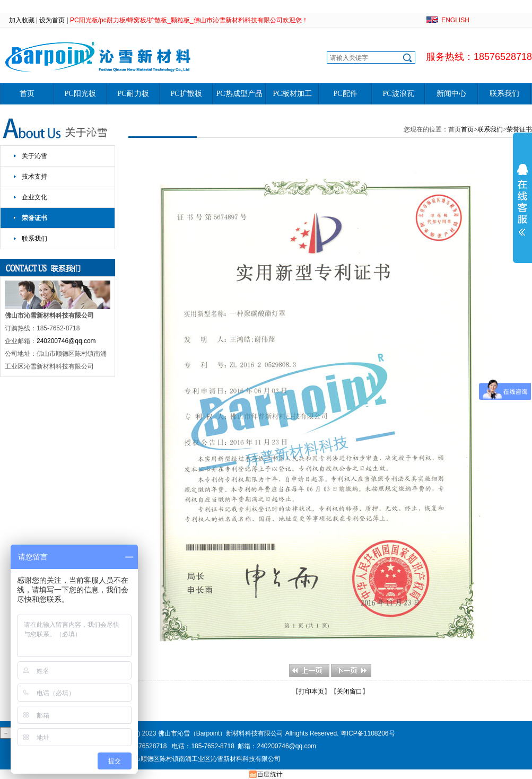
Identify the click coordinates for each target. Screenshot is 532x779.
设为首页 (52, 20)
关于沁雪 (34, 156)
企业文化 (34, 197)
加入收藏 (22, 20)
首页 (27, 94)
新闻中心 (451, 94)
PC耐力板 (133, 94)
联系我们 (504, 94)
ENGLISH (455, 20)
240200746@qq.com (66, 341)
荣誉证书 (34, 218)
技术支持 (34, 177)
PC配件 (345, 94)
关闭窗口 (350, 692)
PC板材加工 (292, 94)
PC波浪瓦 (398, 94)
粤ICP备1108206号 (368, 733)
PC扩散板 (186, 94)
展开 (522, 200)
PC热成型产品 (239, 94)
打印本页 (311, 692)
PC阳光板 (80, 94)
